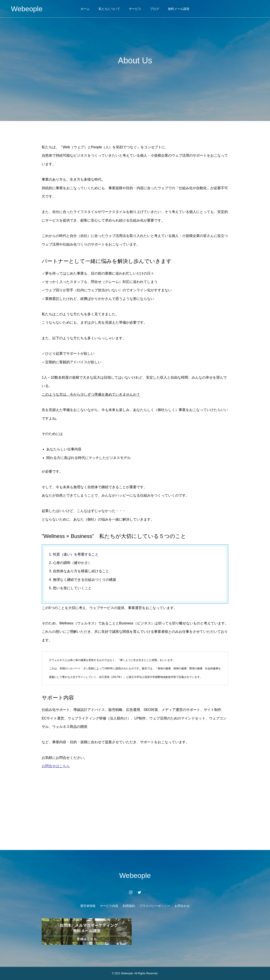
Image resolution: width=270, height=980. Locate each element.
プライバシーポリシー (155, 906)
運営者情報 (88, 906)
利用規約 (129, 906)
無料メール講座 (179, 9)
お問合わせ (182, 906)
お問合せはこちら (56, 766)
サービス (135, 9)
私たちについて (109, 9)
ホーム (85, 9)
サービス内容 (109, 906)
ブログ (155, 9)
